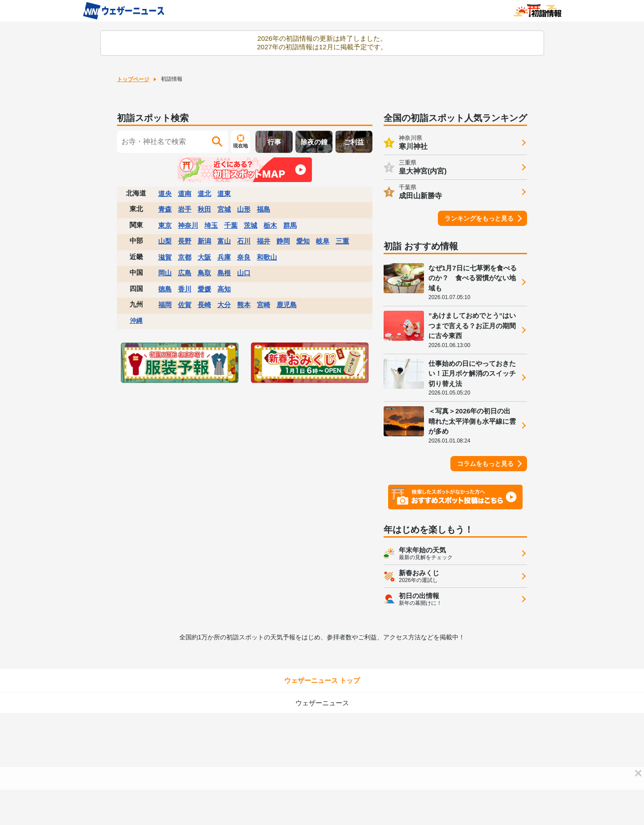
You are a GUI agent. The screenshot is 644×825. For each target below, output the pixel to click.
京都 (185, 257)
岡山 (165, 273)
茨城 (251, 225)
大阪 (204, 257)
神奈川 (188, 225)
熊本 (244, 305)
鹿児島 (287, 305)
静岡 (283, 241)
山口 (244, 273)
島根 (224, 273)
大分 (224, 305)
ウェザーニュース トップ (322, 680)
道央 (165, 193)
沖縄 (136, 321)
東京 (165, 225)
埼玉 (211, 225)
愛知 (303, 241)
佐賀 (185, 305)
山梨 (165, 241)
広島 (185, 273)
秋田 (204, 209)
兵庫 (224, 257)
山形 (244, 209)
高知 (224, 289)
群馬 (290, 225)
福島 (264, 209)
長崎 (204, 305)
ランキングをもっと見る (479, 218)
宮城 (224, 209)
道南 (185, 193)
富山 (224, 241)
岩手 (185, 209)
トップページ (133, 79)
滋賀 (165, 257)
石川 (244, 241)
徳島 (165, 289)
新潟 (204, 241)
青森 (165, 209)
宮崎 (264, 305)
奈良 (244, 257)
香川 (185, 289)
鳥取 (204, 273)
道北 (204, 193)
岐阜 (323, 241)
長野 (185, 241)
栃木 (270, 225)
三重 (342, 241)
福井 (264, 241)
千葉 (231, 225)
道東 (224, 193)
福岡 (165, 305)
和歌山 (267, 257)
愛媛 (204, 289)
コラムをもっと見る (485, 464)
